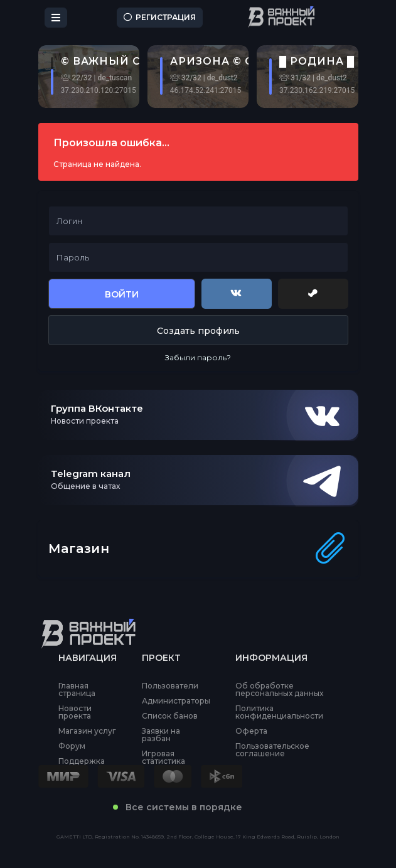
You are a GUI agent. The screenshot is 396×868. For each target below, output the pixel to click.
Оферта (251, 731)
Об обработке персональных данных (279, 690)
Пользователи (170, 686)
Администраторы (176, 701)
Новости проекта (75, 712)
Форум (72, 746)
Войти (122, 294)
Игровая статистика (163, 758)
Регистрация (160, 17)
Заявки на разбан (161, 735)
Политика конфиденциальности (279, 712)
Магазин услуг (87, 731)
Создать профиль (198, 331)
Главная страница (77, 690)
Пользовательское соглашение (272, 750)
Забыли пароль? (198, 357)
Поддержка (82, 761)
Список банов (170, 716)
